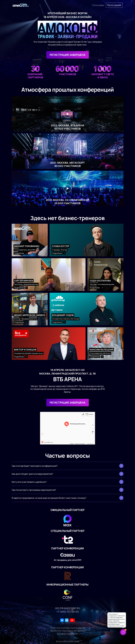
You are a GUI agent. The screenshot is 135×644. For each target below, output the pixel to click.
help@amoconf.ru (68, 608)
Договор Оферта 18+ (68, 634)
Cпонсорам (98, 5)
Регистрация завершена (67, 403)
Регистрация (114, 5)
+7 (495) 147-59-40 (67, 612)
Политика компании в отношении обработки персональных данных (67, 629)
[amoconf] (21, 5)
